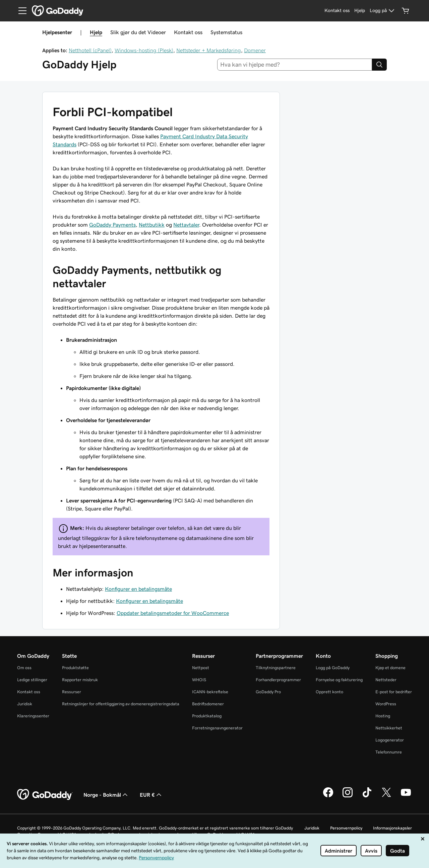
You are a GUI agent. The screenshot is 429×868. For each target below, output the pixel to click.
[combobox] (295, 65)
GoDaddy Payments (112, 225)
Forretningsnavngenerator (217, 728)
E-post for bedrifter (394, 692)
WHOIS (199, 680)
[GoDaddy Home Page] (45, 795)
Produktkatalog (207, 716)
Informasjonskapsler (392, 828)
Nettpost (201, 668)
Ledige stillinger (32, 680)
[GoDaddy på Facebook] (328, 796)
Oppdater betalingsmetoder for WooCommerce (173, 613)
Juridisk (25, 704)
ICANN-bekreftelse (210, 692)
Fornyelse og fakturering (339, 680)
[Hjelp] (360, 11)
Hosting (383, 716)
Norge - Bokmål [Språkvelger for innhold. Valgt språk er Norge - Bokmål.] (106, 795)
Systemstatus (226, 32)
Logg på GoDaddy (333, 668)
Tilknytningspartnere (276, 668)
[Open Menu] (20, 11)
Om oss (24, 668)
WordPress (386, 704)
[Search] (379, 65)
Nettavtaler (186, 225)
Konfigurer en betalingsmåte (138, 589)
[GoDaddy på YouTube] (406, 796)
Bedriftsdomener (208, 704)
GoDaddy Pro (268, 692)
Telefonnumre (389, 752)
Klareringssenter (33, 716)
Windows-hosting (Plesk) (144, 50)
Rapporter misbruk (80, 680)
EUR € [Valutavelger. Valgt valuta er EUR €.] (151, 795)
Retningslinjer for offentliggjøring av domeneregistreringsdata (121, 704)
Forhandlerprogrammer (278, 680)
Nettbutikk (152, 225)
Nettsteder (386, 680)
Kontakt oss (188, 32)
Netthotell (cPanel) (90, 50)
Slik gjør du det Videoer (138, 32)
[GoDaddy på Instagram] (348, 796)
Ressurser (72, 692)
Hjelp (96, 32)
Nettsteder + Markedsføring (209, 50)
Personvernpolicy (346, 828)
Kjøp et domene (390, 668)
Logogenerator (390, 740)
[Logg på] (383, 11)
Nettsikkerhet (389, 728)
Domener (255, 50)
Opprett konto (329, 692)
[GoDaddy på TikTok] (367, 796)
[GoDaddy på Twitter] (386, 796)
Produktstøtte (75, 668)
